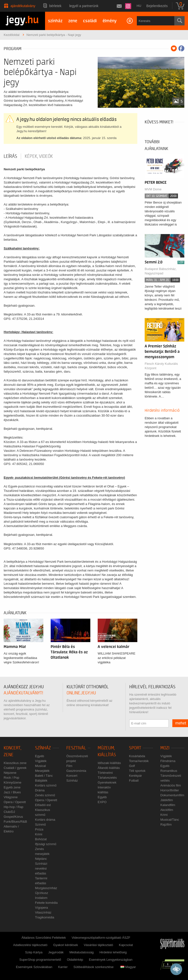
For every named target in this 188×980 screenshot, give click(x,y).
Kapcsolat (126, 945)
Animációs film (171, 785)
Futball (134, 781)
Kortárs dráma (45, 820)
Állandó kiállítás (109, 768)
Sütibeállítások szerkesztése (94, 967)
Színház (43, 748)
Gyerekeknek (107, 782)
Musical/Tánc (170, 820)
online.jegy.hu (81, 693)
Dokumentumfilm (172, 795)
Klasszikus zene (15, 763)
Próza (39, 829)
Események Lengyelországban (111, 960)
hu (139, 6)
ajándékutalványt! (23, 693)
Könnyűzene (12, 782)
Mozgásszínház (46, 888)
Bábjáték (41, 781)
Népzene (10, 773)
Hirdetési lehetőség (113, 952)
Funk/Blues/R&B (15, 822)
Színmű (40, 824)
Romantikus (169, 771)
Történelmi (105, 773)
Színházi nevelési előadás (41, 868)
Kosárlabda (137, 756)
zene (73, 21)
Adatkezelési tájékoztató (30, 945)
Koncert (72, 776)
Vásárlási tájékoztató (98, 945)
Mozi (165, 748)
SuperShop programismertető (40, 960)
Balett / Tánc (44, 776)
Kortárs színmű (46, 785)
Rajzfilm (166, 824)
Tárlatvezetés (107, 778)
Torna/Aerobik (139, 761)
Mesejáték (42, 771)
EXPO (102, 802)
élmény (110, 21)
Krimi (39, 834)
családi (90, 21)
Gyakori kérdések (65, 945)
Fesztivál (76, 748)
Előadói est (43, 805)
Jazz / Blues (12, 792)
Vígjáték (41, 761)
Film (69, 766)
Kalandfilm (168, 805)
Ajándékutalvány (23, 6)
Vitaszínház (43, 912)
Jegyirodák (56, 952)
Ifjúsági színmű (46, 844)
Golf (132, 766)
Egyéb (40, 756)
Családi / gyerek (15, 768)
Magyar (128, 967)
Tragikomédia (45, 917)
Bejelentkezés (157, 6)
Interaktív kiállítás (104, 790)
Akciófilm (167, 810)
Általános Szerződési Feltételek (44, 938)
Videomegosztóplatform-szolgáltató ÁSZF (101, 938)
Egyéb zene (12, 787)
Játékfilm (167, 800)
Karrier (63, 967)
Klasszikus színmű (42, 812)
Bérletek (55, 6)
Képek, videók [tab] (39, 156)
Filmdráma (168, 761)
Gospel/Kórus (13, 817)
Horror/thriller (170, 790)
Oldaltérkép (75, 960)
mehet (181, 723)
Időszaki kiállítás (109, 763)
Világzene (11, 797)
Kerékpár (135, 776)
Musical (40, 766)
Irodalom (41, 898)
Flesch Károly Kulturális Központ (161, 366)
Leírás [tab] (10, 156)
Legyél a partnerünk (84, 6)
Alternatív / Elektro (11, 829)
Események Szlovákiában (34, 967)
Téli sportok (137, 771)
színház (55, 21)
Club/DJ (9, 812)
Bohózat (41, 839)
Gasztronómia (76, 771)
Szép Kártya (34, 952)
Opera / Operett (15, 802)
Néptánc (41, 859)
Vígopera (41, 908)
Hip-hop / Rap (13, 807)
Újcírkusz (41, 893)
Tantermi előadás (41, 881)
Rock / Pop (12, 778)
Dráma (40, 790)
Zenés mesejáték (42, 851)
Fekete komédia (46, 903)
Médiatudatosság (82, 952)
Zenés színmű (45, 795)
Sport (135, 748)
